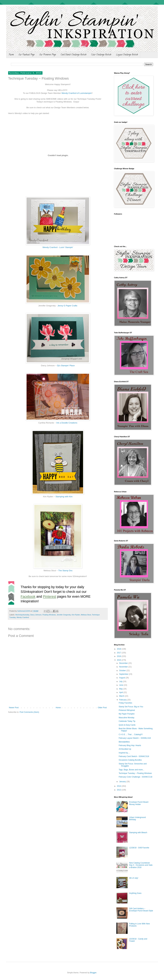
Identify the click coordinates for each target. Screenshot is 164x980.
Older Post (102, 708)
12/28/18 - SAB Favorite (139, 848)
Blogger (93, 973)
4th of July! (134, 878)
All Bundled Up (125, 749)
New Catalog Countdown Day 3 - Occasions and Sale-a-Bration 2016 (141, 865)
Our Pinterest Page (48, 55)
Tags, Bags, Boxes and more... (131, 770)
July (121, 681)
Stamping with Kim (64, 497)
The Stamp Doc (65, 571)
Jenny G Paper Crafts (67, 306)
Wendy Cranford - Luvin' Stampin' (58, 247)
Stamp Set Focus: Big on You (131, 707)
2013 (119, 790)
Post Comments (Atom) (29, 712)
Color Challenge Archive (101, 55)
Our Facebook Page (26, 55)
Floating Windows (49, 615)
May (121, 689)
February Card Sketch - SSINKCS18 (134, 756)
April (121, 692)
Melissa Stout (86, 615)
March (122, 696)
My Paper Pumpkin (127, 714)
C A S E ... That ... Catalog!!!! (131, 734)
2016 (119, 656)
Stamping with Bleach (138, 833)
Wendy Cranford (23, 617)
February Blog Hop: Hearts (130, 745)
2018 (119, 649)
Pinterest (50, 596)
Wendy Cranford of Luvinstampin (77, 93)
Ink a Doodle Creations (67, 423)
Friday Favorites (125, 703)
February (123, 700)
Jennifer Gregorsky (64, 615)
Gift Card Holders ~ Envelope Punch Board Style (141, 910)
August (122, 678)
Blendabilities (124, 742)
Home (11, 55)
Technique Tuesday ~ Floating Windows (135, 773)
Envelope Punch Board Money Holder (139, 803)
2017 (119, 653)
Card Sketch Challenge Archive (73, 55)
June (121, 685)
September (124, 674)
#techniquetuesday (22, 615)
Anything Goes (135, 893)
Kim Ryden (76, 615)
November (124, 667)
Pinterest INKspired (127, 710)
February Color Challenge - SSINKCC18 (135, 777)
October (123, 671)
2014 (119, 786)
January (123, 782)
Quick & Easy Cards (127, 725)
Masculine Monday (127, 718)
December (124, 663)
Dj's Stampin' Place (66, 366)
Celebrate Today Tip (127, 721)
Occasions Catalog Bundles (130, 760)
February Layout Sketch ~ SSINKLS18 (135, 738)
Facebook (28, 596)
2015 (119, 660)
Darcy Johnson (36, 615)
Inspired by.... (124, 753)
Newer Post (14, 708)
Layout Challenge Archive (127, 55)
